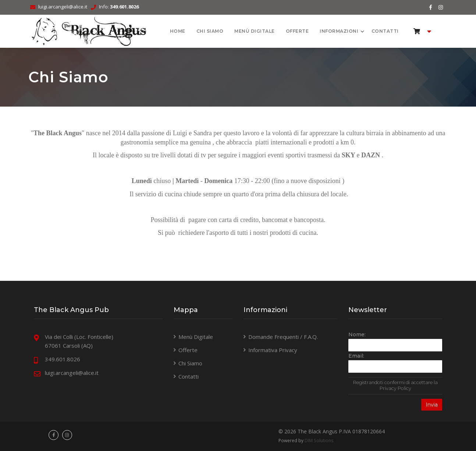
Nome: (357, 334)
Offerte (297, 31)
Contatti (385, 31)
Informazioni (340, 31)
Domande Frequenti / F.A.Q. (283, 337)
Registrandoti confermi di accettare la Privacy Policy (395, 385)
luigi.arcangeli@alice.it (63, 7)
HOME (178, 31)
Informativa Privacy (273, 350)
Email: (356, 356)
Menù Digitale (255, 31)
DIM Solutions (319, 440)
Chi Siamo (210, 31)
